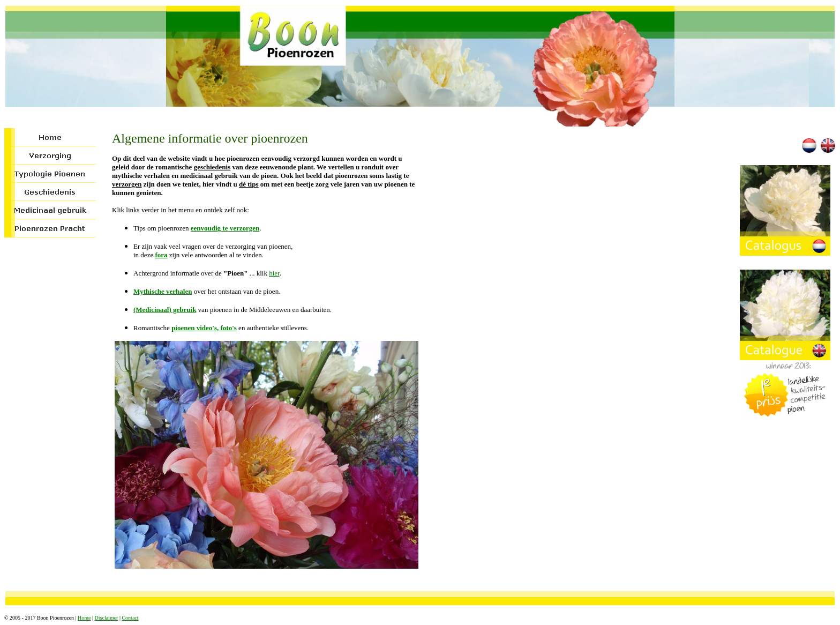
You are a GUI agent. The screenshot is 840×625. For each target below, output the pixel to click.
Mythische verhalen (163, 291)
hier (274, 273)
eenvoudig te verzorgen (225, 228)
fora (161, 255)
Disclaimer (107, 618)
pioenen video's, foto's (204, 328)
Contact (130, 618)
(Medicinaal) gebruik (165, 310)
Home (84, 618)
